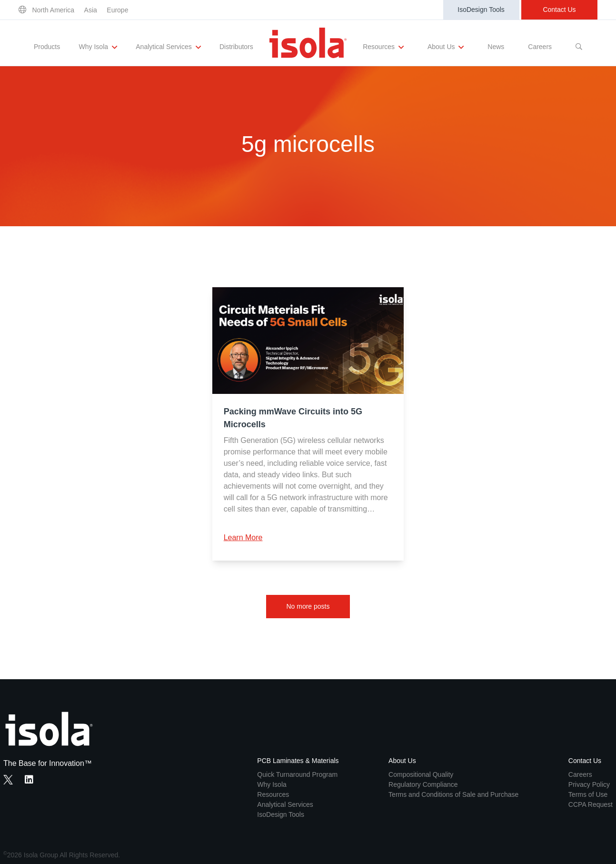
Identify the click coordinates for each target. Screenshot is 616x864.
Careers (540, 47)
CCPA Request (591, 804)
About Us (446, 47)
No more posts (308, 606)
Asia (91, 10)
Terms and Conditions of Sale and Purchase (453, 794)
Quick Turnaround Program (297, 774)
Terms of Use (588, 794)
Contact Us (559, 10)
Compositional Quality (421, 774)
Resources (383, 47)
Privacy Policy (589, 784)
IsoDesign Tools (481, 10)
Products (47, 47)
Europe (117, 10)
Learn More (243, 537)
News (496, 47)
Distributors (236, 47)
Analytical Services (168, 47)
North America (53, 10)
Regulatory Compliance (423, 784)
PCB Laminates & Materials (298, 761)
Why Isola (98, 47)
